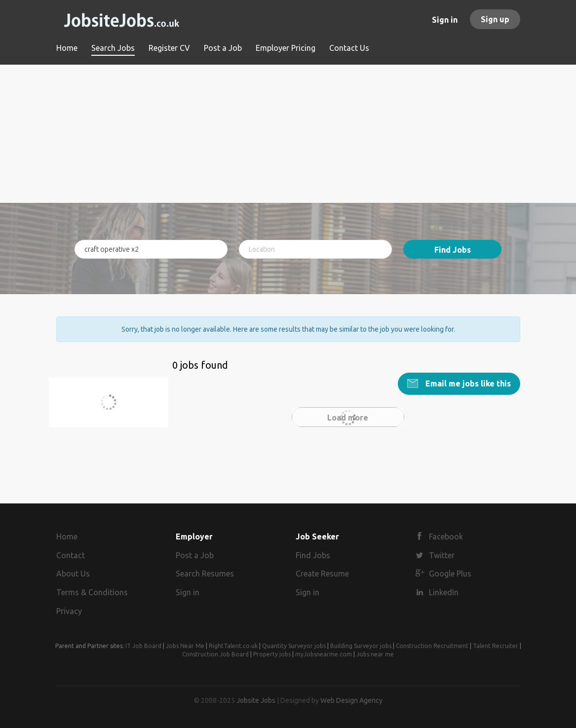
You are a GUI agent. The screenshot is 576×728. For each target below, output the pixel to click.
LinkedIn (444, 592)
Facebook (446, 536)
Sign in (445, 20)
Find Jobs (453, 250)
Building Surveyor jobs (361, 646)
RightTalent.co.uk (233, 646)
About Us (73, 574)
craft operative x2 (102, 408)
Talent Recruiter (496, 646)
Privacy (69, 611)
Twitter (442, 555)
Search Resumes (205, 574)
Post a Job (195, 555)
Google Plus (450, 574)
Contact (71, 555)
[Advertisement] (288, 134)
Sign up (495, 19)
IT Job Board (143, 646)
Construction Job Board (215, 654)
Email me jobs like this (467, 383)
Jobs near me (375, 654)
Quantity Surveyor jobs (294, 646)
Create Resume (322, 574)
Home (67, 536)
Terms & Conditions (92, 592)
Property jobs (272, 654)
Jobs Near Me (185, 646)
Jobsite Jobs (256, 700)
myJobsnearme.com (324, 654)
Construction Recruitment (432, 646)
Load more (348, 418)
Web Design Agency (351, 700)
